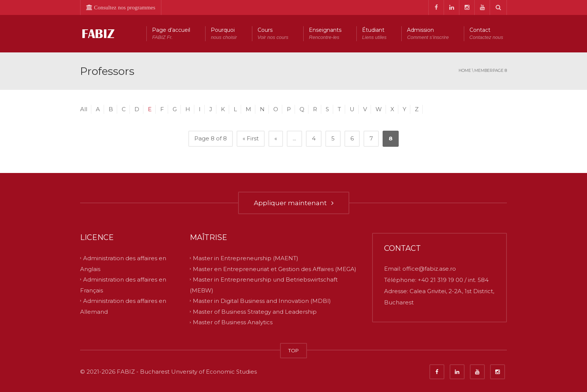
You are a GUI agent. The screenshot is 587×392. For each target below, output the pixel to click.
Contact (486, 34)
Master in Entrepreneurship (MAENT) (246, 258)
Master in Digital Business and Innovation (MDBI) (262, 301)
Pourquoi (224, 34)
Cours (273, 34)
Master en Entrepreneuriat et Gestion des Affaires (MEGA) (275, 269)
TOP (293, 350)
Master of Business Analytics (233, 322)
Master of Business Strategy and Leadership (255, 311)
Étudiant (374, 34)
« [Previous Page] (276, 138)
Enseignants (325, 34)
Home (465, 71)
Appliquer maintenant (294, 203)
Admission (428, 34)
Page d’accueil (171, 34)
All (84, 109)
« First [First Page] (251, 138)
